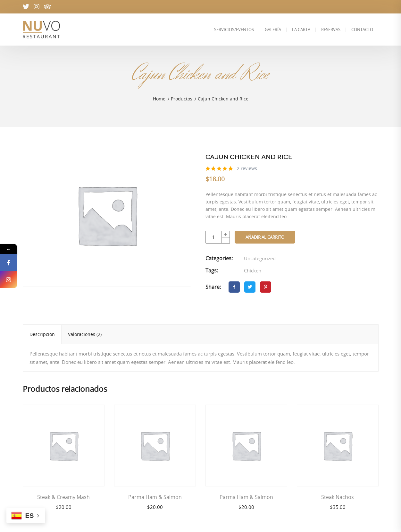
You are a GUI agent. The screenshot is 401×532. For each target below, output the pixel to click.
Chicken (253, 270)
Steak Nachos (338, 497)
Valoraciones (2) (85, 334)
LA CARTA (301, 30)
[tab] (42, 334)
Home (159, 99)
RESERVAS (331, 30)
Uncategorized (260, 258)
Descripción (42, 334)
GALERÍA (273, 30)
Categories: (219, 258)
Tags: (212, 270)
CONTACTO (362, 30)
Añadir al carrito (265, 237)
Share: (213, 287)
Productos (182, 99)
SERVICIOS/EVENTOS (234, 30)
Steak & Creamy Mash (63, 497)
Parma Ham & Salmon (155, 497)
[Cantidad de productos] (218, 237)
